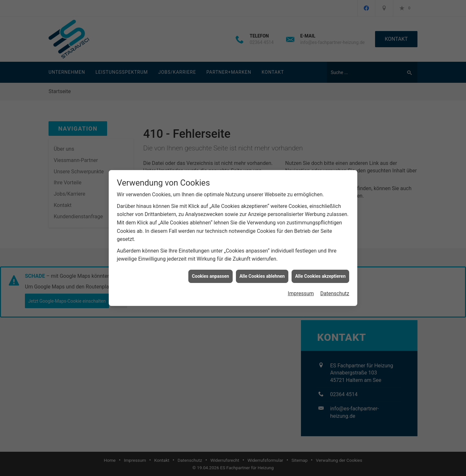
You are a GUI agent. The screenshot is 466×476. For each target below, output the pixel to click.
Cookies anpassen (211, 273)
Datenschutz (335, 291)
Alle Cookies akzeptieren (320, 273)
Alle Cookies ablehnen (262, 273)
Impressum (301, 291)
